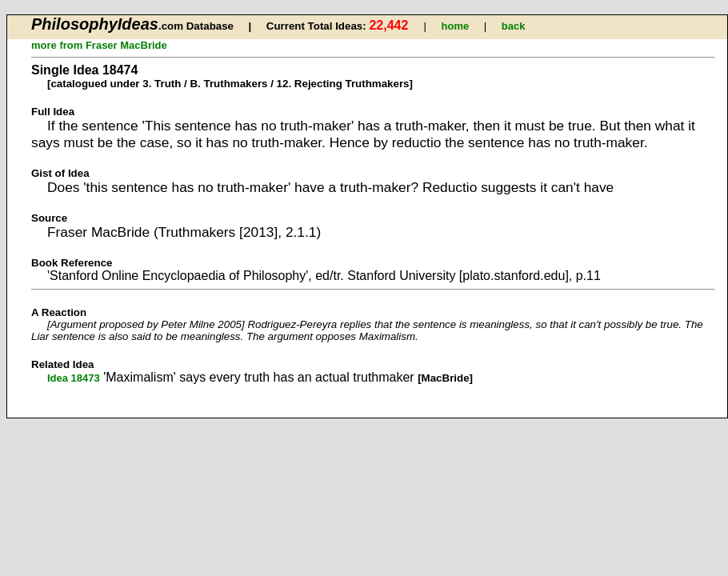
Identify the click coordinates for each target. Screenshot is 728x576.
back (514, 26)
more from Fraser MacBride (99, 45)
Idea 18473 (74, 378)
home (456, 26)
